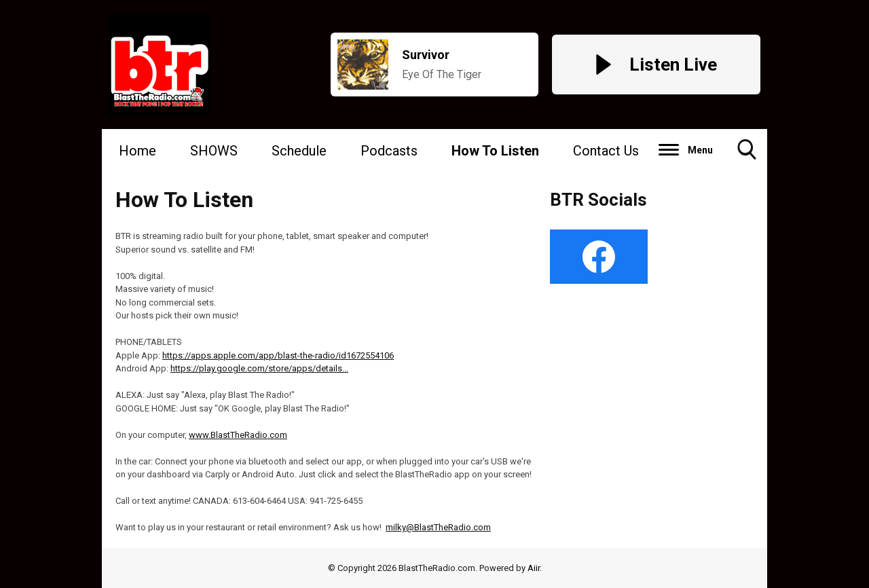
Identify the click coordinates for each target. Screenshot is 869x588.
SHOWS (214, 151)
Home (137, 151)
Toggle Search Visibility (747, 154)
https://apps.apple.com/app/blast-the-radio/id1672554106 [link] (278, 355)
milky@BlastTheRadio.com (438, 527)
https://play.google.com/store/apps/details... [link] (259, 368)
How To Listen (495, 151)
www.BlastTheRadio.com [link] (238, 435)
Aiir (534, 568)
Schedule (299, 151)
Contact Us (606, 151)
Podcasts (389, 151)
